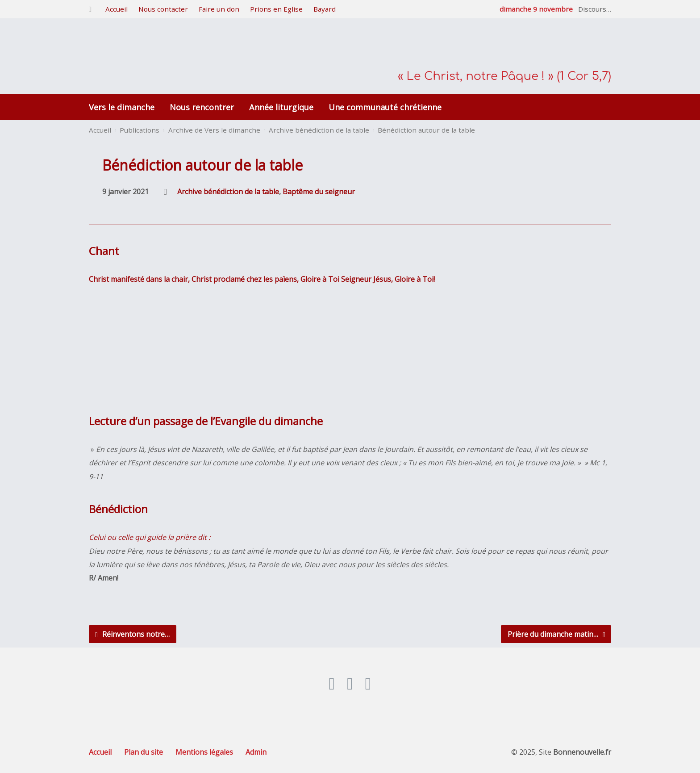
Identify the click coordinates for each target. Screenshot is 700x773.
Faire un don (219, 9)
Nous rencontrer (202, 107)
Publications (140, 130)
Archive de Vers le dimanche (214, 130)
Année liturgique (281, 107)
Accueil (117, 9)
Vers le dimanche (122, 107)
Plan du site (144, 752)
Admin (256, 752)
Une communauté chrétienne (385, 107)
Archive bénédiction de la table (319, 130)
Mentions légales (204, 752)
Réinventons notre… (132, 634)
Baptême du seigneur (319, 192)
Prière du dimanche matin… (556, 634)
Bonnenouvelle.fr (582, 752)
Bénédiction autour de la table (426, 130)
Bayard (325, 9)
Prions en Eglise (276, 9)
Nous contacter (163, 9)
